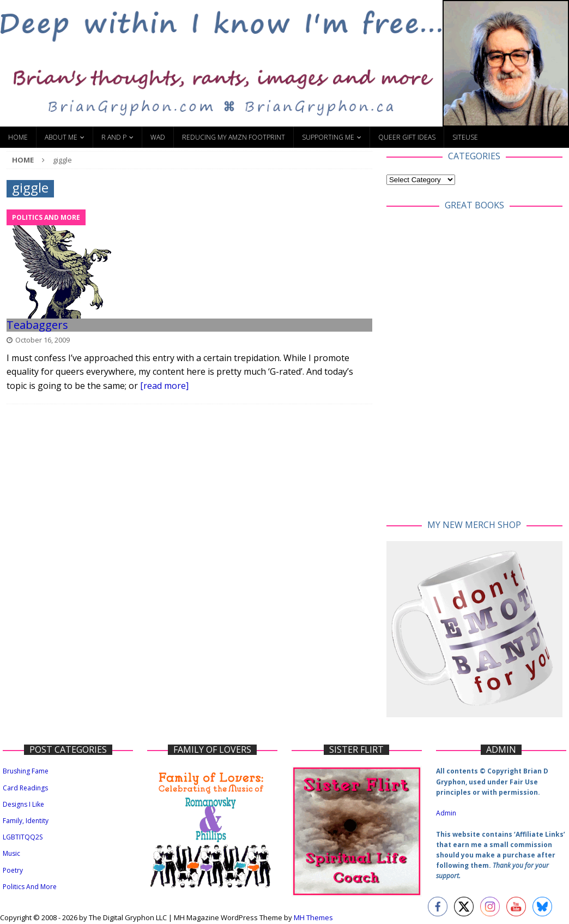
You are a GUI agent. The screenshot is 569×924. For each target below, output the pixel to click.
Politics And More (30, 887)
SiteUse (465, 137)
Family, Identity (26, 821)
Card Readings (25, 788)
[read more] (164, 386)
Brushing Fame (26, 771)
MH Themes (313, 917)
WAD (158, 137)
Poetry (13, 870)
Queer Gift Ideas (407, 137)
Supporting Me (328, 137)
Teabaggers (37, 325)
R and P (114, 137)
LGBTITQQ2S (23, 837)
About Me (61, 137)
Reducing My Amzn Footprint (234, 137)
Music (11, 853)
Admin (446, 813)
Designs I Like (23, 804)
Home (18, 137)
